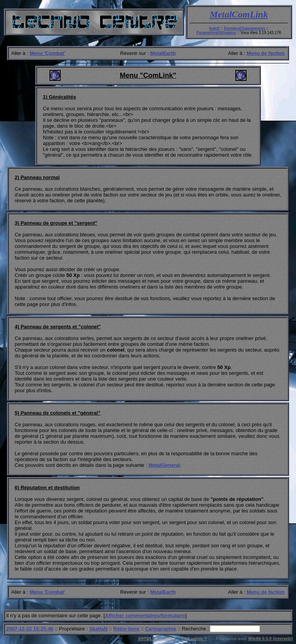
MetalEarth (163, 53)
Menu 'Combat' (48, 53)
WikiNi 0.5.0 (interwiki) (270, 639)
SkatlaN (99, 629)
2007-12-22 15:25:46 (30, 629)
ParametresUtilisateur (216, 33)
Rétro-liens (126, 629)
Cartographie (161, 629)
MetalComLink (239, 14)
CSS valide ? (194, 639)
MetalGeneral (164, 465)
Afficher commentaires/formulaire (145, 616)
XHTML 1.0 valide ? (157, 639)
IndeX (214, 28)
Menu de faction (266, 53)
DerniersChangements (245, 28)
